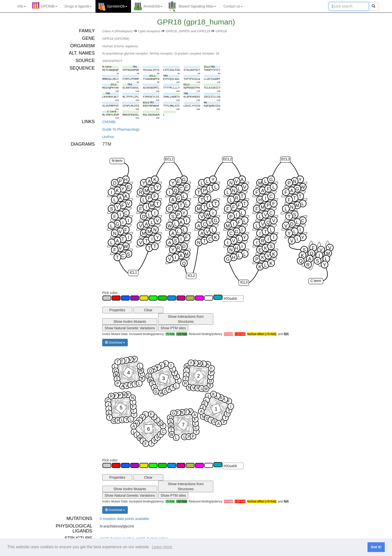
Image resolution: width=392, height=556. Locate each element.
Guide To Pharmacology (121, 129)
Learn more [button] (162, 547)
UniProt (108, 137)
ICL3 (244, 282)
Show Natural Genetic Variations (130, 328)
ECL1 (169, 159)
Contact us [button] (233, 6)
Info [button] (21, 6)
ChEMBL (109, 122)
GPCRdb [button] (49, 6)
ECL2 (228, 159)
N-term (117, 161)
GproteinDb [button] (117, 6)
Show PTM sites (173, 328)
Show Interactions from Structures (186, 319)
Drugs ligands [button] (78, 6)
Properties (117, 310)
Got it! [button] (376, 547)
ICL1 (133, 272)
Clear (148, 310)
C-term (316, 281)
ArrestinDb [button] (153, 6)
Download (115, 343)
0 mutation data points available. (125, 519)
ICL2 (191, 275)
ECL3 (286, 159)
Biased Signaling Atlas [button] (197, 6)
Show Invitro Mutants (130, 322)
